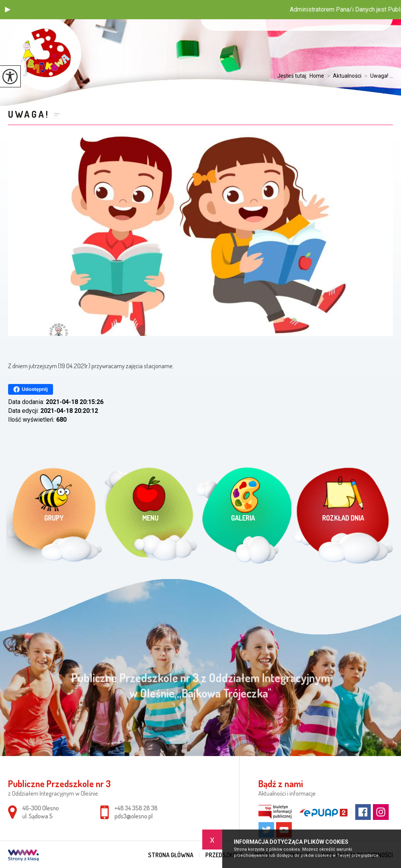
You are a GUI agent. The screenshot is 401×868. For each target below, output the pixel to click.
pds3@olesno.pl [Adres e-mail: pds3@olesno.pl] (134, 816)
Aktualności (343, 76)
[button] (8, 10)
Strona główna (171, 855)
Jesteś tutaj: (293, 76)
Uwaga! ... (377, 76)
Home (317, 76)
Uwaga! (29, 114)
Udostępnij (31, 389)
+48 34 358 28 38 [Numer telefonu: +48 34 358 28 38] (136, 808)
